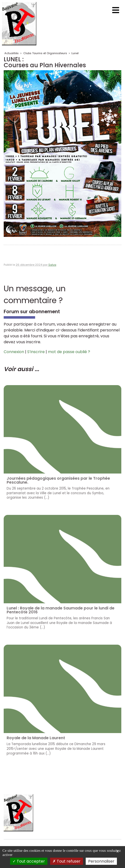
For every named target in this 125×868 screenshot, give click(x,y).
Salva (52, 265)
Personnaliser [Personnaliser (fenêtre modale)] (101, 861)
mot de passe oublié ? (69, 352)
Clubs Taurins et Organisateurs (45, 53)
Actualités (12, 53)
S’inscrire (36, 352)
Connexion (14, 352)
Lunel (75, 53)
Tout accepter (29, 861)
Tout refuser (67, 861)
